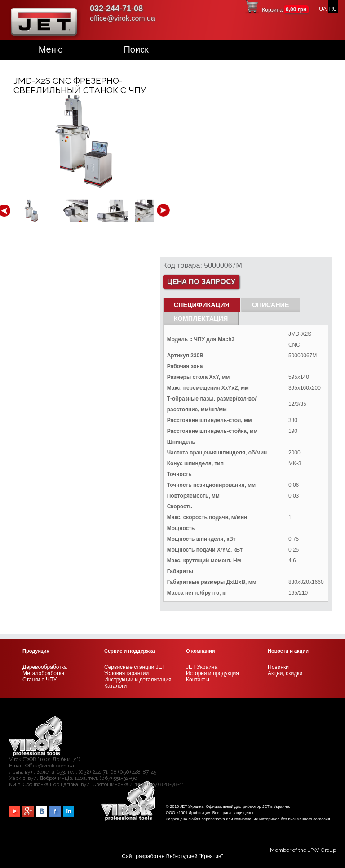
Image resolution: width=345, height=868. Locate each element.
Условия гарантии (126, 673)
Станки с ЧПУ (40, 680)
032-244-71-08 (116, 9)
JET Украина (202, 667)
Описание (271, 305)
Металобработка (43, 673)
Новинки (278, 667)
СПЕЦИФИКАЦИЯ (202, 305)
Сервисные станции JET (135, 667)
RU (333, 9)
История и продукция (212, 673)
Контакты (198, 680)
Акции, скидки (285, 673)
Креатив (211, 856)
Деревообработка (45, 667)
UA (323, 9)
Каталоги (115, 686)
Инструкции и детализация (138, 680)
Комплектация (201, 319)
